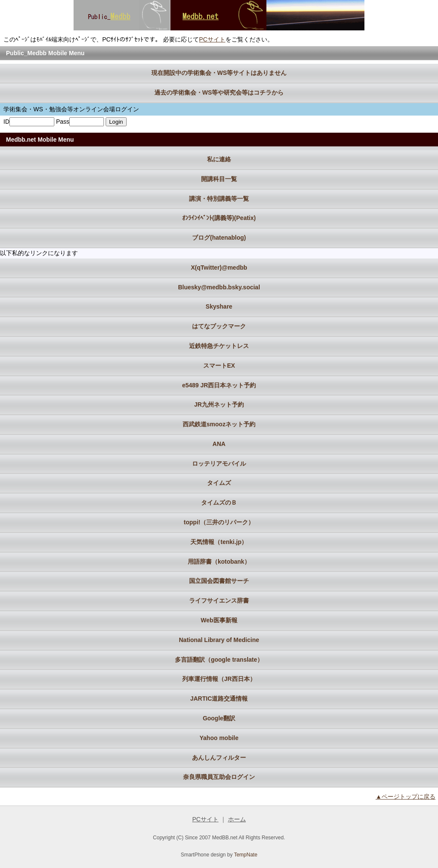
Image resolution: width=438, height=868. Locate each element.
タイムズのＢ (219, 502)
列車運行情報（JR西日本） (219, 679)
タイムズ (219, 483)
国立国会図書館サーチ (219, 581)
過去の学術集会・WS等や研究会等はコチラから (219, 92)
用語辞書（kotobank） (219, 562)
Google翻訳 (219, 718)
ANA (219, 444)
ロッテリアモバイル (219, 464)
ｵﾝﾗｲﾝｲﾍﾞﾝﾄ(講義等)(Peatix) (219, 218)
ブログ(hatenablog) (219, 238)
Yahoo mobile (219, 738)
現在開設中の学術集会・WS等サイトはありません (219, 73)
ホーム (237, 819)
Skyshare (219, 306)
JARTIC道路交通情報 (219, 699)
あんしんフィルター (219, 758)
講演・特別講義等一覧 (219, 199)
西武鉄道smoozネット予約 (219, 424)
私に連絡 (219, 159)
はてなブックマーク (219, 326)
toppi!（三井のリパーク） (219, 522)
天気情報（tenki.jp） (219, 542)
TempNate (246, 855)
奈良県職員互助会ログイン (219, 777)
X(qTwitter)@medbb (219, 268)
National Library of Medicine (219, 640)
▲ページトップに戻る (405, 797)
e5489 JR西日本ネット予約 (219, 385)
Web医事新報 (219, 620)
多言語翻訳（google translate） (219, 660)
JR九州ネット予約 (219, 404)
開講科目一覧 (219, 179)
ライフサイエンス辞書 (219, 600)
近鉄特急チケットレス (219, 346)
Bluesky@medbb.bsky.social (219, 287)
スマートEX (219, 366)
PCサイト (212, 39)
